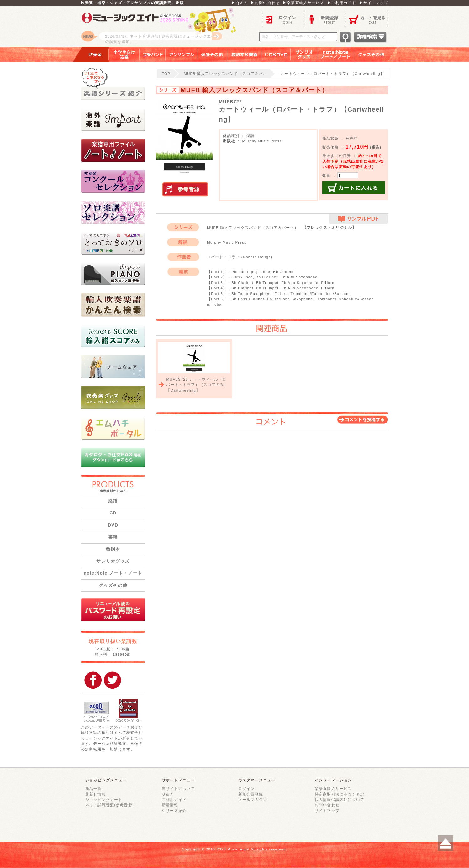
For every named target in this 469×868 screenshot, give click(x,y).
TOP (166, 74)
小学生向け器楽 (124, 55)
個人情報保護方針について (340, 800)
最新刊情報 (96, 794)
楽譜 (113, 501)
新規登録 (325, 19)
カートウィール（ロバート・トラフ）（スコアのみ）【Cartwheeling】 (197, 385)
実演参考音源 (185, 190)
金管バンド (153, 55)
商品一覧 (94, 789)
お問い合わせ (327, 805)
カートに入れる (354, 188)
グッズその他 (375, 55)
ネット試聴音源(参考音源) (110, 805)
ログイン (283, 19)
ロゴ (159, 27)
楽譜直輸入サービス (333, 789)
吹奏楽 (91, 55)
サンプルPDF (359, 219)
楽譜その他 (212, 55)
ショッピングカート (104, 800)
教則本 (113, 549)
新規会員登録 (251, 794)
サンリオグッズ (304, 55)
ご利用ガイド (174, 800)
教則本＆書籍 (245, 55)
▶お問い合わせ (265, 3)
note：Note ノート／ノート (336, 55)
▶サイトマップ (374, 3)
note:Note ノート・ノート (113, 573)
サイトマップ (327, 810)
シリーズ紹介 (174, 810)
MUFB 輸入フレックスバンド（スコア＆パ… (225, 74)
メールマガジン (253, 800)
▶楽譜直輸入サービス (303, 3)
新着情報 (170, 805)
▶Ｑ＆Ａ (240, 3)
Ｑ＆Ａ (168, 794)
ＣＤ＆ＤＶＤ (276, 55)
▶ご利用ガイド (342, 3)
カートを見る (367, 19)
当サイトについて (178, 789)
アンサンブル (181, 55)
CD (113, 513)
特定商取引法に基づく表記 (340, 794)
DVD (113, 525)
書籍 (113, 537)
